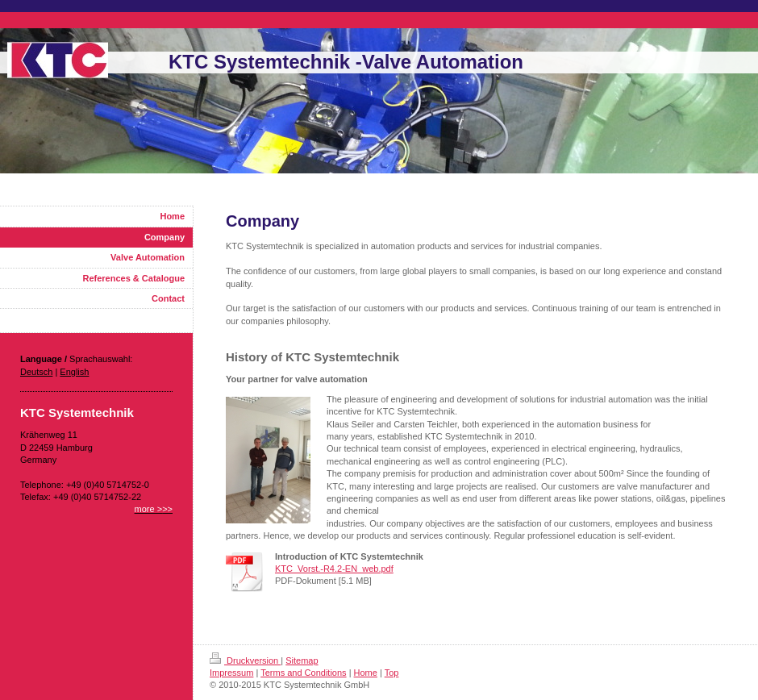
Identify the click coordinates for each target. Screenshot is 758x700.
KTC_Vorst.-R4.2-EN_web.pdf (334, 569)
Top (392, 673)
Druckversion (245, 660)
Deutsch (36, 372)
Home (366, 673)
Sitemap (302, 660)
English (74, 372)
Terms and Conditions (303, 673)
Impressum (231, 673)
